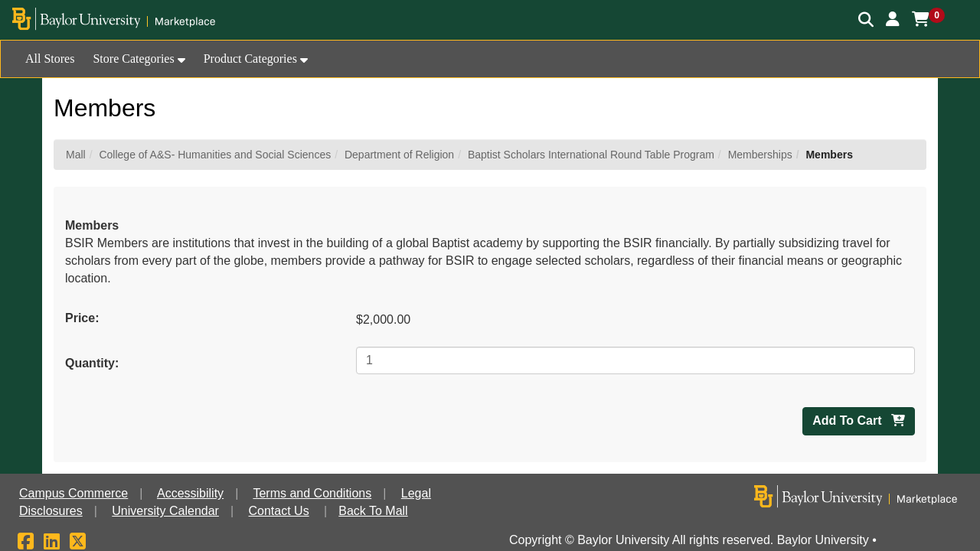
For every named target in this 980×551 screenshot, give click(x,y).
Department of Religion (399, 155)
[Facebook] (26, 544)
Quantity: (92, 363)
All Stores (50, 59)
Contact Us (279, 511)
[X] (78, 544)
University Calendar (165, 511)
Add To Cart (859, 421)
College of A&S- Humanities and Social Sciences (215, 155)
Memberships (760, 155)
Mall (76, 155)
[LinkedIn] (52, 544)
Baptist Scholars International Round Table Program (591, 155)
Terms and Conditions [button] (312, 493)
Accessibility (190, 493)
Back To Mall (373, 511)
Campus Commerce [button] (73, 493)
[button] (893, 19)
